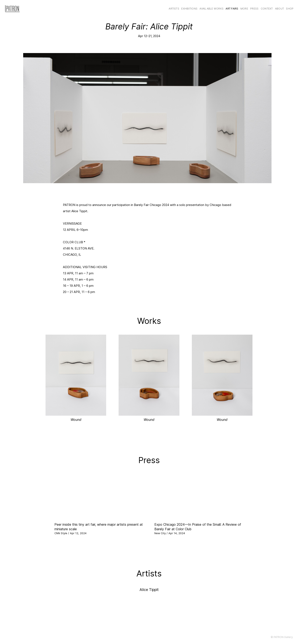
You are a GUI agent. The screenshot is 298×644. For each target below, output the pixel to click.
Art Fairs (232, 9)
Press (254, 9)
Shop (290, 9)
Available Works (211, 9)
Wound (76, 420)
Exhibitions (189, 9)
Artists (174, 9)
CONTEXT (267, 9)
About (279, 9)
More (244, 9)
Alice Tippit (149, 590)
